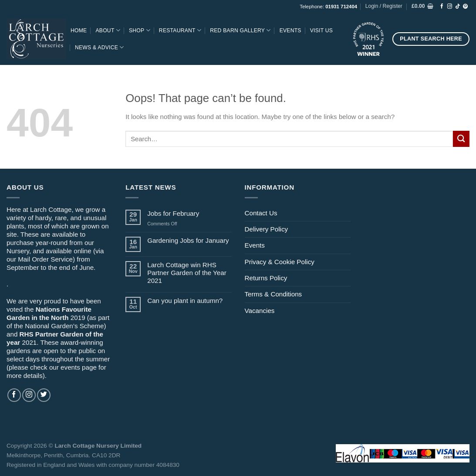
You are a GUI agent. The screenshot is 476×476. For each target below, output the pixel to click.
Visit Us (321, 31)
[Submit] (461, 139)
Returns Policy (266, 278)
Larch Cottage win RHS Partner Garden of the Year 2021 (187, 273)
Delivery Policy (267, 229)
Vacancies (260, 311)
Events (290, 31)
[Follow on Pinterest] (465, 7)
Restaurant (180, 30)
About (108, 30)
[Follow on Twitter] (44, 395)
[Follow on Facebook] (442, 7)
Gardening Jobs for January (188, 240)
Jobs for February (173, 213)
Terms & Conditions (273, 294)
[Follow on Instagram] (450, 7)
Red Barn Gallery (240, 30)
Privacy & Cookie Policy (280, 262)
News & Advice (100, 47)
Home (79, 31)
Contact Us (261, 213)
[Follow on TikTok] (457, 7)
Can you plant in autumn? (185, 301)
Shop (140, 30)
